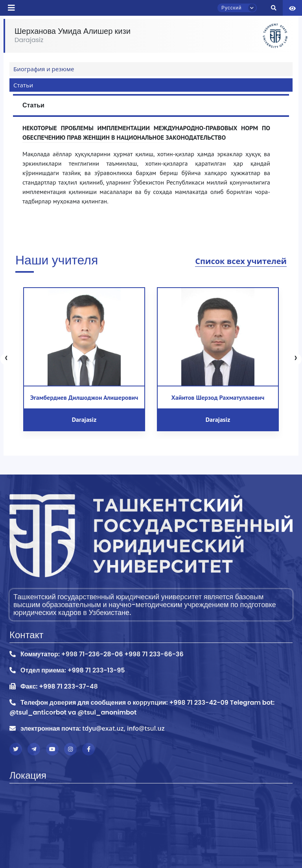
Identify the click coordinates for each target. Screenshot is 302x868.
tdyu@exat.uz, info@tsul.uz (123, 728)
